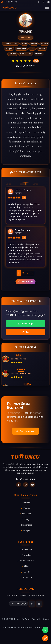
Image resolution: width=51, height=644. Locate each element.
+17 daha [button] (39, 54)
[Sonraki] (32, 273)
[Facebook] (39, 2)
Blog (26, 519)
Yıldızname (26, 577)
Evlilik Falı (12, 54)
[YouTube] (49, 2)
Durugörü (9, 49)
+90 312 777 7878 (9, 2)
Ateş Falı (34, 43)
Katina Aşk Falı (26, 561)
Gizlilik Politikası (9, 627)
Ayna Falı (44, 43)
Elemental (42, 49)
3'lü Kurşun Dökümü (11, 43)
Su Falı (26, 572)
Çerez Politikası (42, 627)
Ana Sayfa (26, 502)
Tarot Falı (26, 555)
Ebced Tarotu (21, 49)
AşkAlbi (24, 43)
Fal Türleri (26, 514)
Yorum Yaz (26, 282)
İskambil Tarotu (26, 54)
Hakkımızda (26, 525)
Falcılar (26, 508)
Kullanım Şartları (25, 627)
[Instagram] (43, 2)
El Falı (32, 49)
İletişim (26, 531)
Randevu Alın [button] (26, 431)
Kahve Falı (26, 549)
